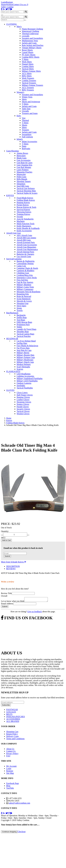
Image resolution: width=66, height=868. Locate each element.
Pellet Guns (21, 177)
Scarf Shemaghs (23, 367)
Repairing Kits (23, 294)
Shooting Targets (24, 181)
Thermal (25, 120)
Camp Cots (21, 266)
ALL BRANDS (13, 722)
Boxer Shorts (27, 50)
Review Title (6, 593)
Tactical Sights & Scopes (27, 193)
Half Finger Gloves (25, 395)
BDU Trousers (28, 90)
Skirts (24, 99)
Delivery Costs (12, 737)
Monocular (21, 174)
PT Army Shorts (29, 55)
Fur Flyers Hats (23, 348)
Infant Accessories (29, 141)
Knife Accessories (24, 231)
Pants (24, 146)
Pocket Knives (23, 205)
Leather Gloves (23, 400)
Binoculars (21, 156)
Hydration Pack (23, 325)
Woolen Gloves (23, 414)
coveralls (26, 36)
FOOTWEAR (12, 710)
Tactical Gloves (23, 411)
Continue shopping (9, 832)
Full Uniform (27, 137)
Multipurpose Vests (30, 41)
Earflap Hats (22, 343)
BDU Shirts (27, 76)
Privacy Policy (12, 754)
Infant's (20, 139)
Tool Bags (21, 320)
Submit (7, 556)
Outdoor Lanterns (24, 383)
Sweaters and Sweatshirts (32, 38)
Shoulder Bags (23, 332)
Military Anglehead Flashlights (30, 378)
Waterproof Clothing (30, 31)
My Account (11, 767)
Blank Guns (22, 158)
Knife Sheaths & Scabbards (28, 228)
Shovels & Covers (24, 301)
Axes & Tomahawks (25, 219)
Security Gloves (23, 409)
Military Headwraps (25, 360)
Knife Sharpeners (24, 226)
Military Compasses (25, 289)
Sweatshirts (27, 134)
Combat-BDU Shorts (31, 57)
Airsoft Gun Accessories (27, 245)
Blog (8, 786)
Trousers (25, 130)
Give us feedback (34, 612)
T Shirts (25, 59)
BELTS (9, 715)
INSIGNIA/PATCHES (16, 717)
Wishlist (10, 4)
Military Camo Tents (25, 287)
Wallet (19, 327)
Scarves (20, 369)
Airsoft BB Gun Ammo (26, 238)
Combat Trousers (29, 80)
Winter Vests (27, 97)
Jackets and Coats (29, 43)
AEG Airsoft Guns (24, 235)
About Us (10, 750)
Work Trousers (28, 78)
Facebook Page (13, 784)
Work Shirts (27, 62)
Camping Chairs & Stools (27, 268)
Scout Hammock (24, 299)
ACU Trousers (28, 88)
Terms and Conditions (15, 739)
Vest (24, 118)
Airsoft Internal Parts (25, 252)
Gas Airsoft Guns (24, 256)
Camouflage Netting (25, 264)
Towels (20, 310)
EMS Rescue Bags (24, 322)
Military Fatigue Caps (26, 357)
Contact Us (18, 4)
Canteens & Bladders (25, 271)
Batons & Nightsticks (26, 261)
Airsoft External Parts (26, 242)
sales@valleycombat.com (19, 804)
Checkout (22, 832)
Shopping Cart (12, 732)
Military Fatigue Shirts (31, 71)
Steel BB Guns (23, 186)
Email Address (7, 604)
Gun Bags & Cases (24, 163)
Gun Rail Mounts (24, 167)
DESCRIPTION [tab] (13, 566)
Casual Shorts (28, 52)
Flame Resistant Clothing (32, 29)
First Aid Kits (22, 280)
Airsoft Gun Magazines (26, 247)
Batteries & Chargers (25, 254)
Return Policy (12, 735)
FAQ (8, 757)
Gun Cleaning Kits (24, 165)
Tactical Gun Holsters (26, 188)
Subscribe (6, 706)
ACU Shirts (27, 73)
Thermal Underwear (30, 34)
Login (4, 2)
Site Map (10, 774)
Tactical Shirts (28, 69)
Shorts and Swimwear (31, 102)
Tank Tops (26, 109)
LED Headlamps (24, 374)
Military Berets (23, 353)
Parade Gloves (23, 407)
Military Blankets (24, 285)
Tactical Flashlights (25, 388)
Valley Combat (7, 7)
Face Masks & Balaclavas (27, 346)
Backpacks (21, 315)
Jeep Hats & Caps (24, 350)
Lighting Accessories (25, 376)
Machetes (21, 221)
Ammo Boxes (22, 153)
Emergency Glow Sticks (27, 278)
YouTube (10, 789)
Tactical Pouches (24, 336)
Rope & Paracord (24, 296)
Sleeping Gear (23, 303)
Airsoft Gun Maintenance (27, 249)
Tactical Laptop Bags (25, 334)
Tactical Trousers (29, 83)
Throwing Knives (24, 212)
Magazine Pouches (24, 172)
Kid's (19, 116)
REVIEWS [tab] (11, 569)
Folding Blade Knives (26, 200)
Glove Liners (22, 393)
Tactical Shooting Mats (26, 191)
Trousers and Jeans (30, 113)
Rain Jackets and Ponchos (33, 45)
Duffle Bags (22, 317)
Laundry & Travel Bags (27, 329)
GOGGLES (11, 713)
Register (9, 2)
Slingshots (21, 184)
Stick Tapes (21, 306)
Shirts (24, 127)
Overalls (25, 111)
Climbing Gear (23, 273)
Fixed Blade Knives (25, 198)
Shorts (24, 125)
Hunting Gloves (23, 397)
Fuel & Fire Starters (25, 282)
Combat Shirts (28, 66)
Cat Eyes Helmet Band (26, 341)
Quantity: (5, 531)
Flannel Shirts (28, 64)
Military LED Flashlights (27, 381)
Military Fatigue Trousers (32, 85)
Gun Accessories (24, 160)
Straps (19, 308)
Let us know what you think (13, 602)
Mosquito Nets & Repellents (29, 292)
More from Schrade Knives (14, 562)
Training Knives (23, 214)
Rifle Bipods (22, 179)
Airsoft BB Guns (24, 240)
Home (4, 4)
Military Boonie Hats (25, 355)
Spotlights (21, 386)
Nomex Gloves (23, 404)
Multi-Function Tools (26, 224)
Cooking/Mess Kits (25, 275)
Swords (20, 217)
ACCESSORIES (13, 720)
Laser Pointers (23, 170)
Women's (20, 92)
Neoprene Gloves (24, 402)
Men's (19, 27)
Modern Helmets (24, 364)
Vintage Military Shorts (32, 48)
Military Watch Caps (25, 362)
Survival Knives (23, 210)
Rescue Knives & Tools (26, 207)
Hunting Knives (23, 202)
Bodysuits (26, 149)
